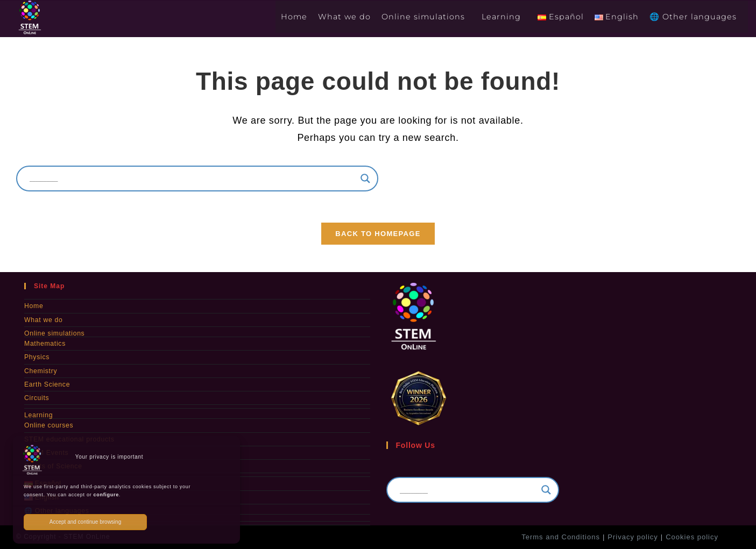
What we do (43, 321)
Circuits (37, 398)
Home (34, 308)
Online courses (48, 426)
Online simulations (54, 334)
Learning (38, 416)
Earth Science (47, 385)
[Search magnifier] (365, 179)
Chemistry (40, 372)
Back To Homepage (378, 235)
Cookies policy (692, 536)
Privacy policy (633, 536)
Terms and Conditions (561, 536)
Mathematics (45, 345)
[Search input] (192, 179)
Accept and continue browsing (85, 522)
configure (106, 495)
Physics (37, 358)
